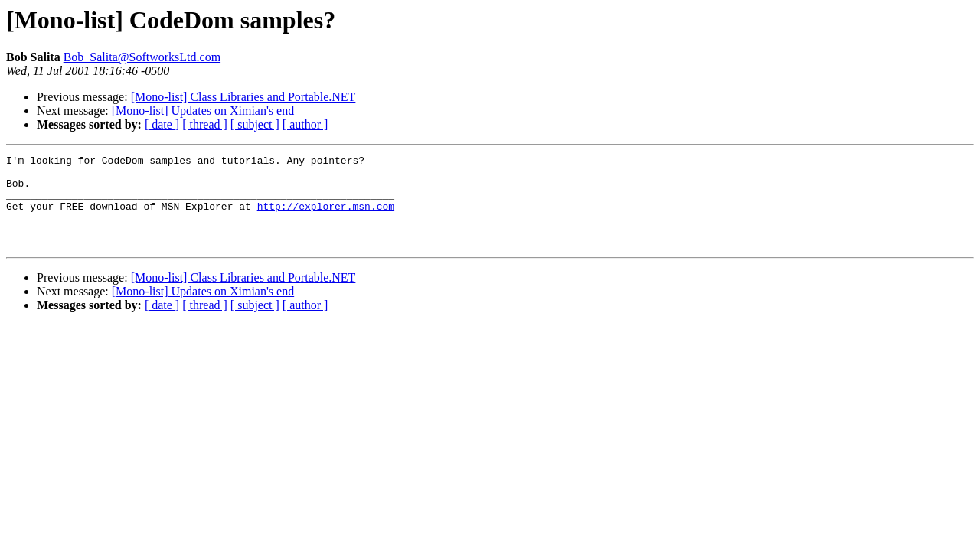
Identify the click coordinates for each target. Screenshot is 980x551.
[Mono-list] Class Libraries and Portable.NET (243, 97)
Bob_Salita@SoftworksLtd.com (142, 57)
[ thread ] (205, 124)
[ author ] (305, 124)
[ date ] (162, 124)
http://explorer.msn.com (326, 217)
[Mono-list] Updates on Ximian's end (203, 111)
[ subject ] (255, 124)
